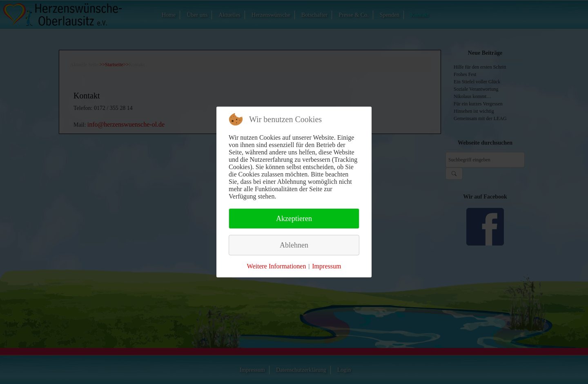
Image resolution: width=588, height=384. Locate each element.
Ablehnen (294, 245)
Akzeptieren (294, 219)
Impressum (326, 266)
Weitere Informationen (277, 266)
